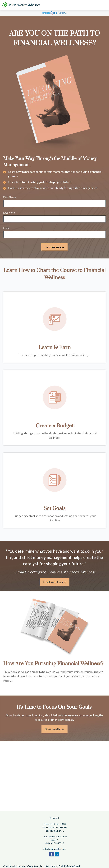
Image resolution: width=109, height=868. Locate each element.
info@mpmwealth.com (54, 849)
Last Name (9, 213)
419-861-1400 (58, 824)
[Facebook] (52, 854)
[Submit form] (55, 247)
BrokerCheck (74, 866)
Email (6, 228)
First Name (9, 197)
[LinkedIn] (57, 854)
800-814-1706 (60, 827)
